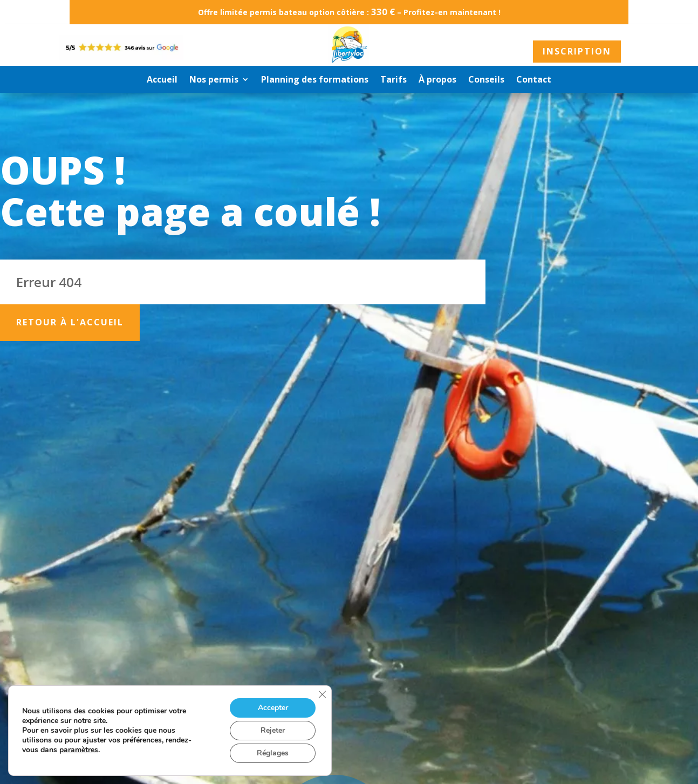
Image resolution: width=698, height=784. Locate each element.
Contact (534, 80)
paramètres (79, 750)
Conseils (486, 80)
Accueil (162, 80)
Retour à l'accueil (70, 322)
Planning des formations (315, 80)
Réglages (273, 753)
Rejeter (273, 730)
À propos (437, 80)
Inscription (577, 51)
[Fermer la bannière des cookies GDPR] (322, 694)
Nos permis (214, 80)
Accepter (273, 708)
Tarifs (394, 80)
